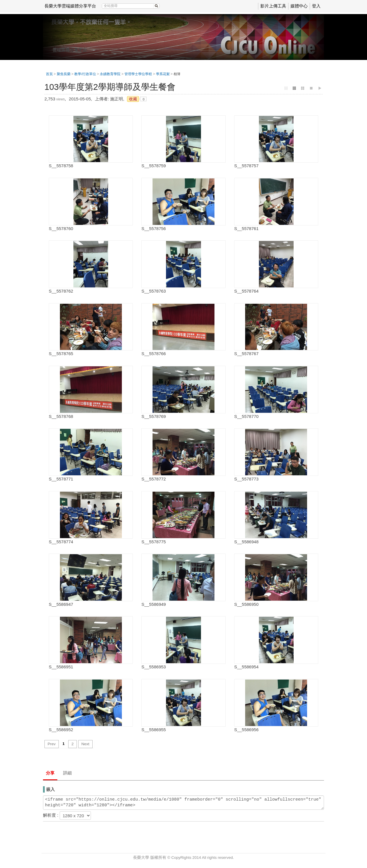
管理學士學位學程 (138, 74)
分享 (50, 773)
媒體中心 (299, 6)
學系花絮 (163, 74)
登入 (316, 6)
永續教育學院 (110, 74)
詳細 (67, 773)
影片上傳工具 (273, 6)
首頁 (49, 74)
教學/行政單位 (85, 74)
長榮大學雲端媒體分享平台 (70, 6)
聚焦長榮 (64, 74)
